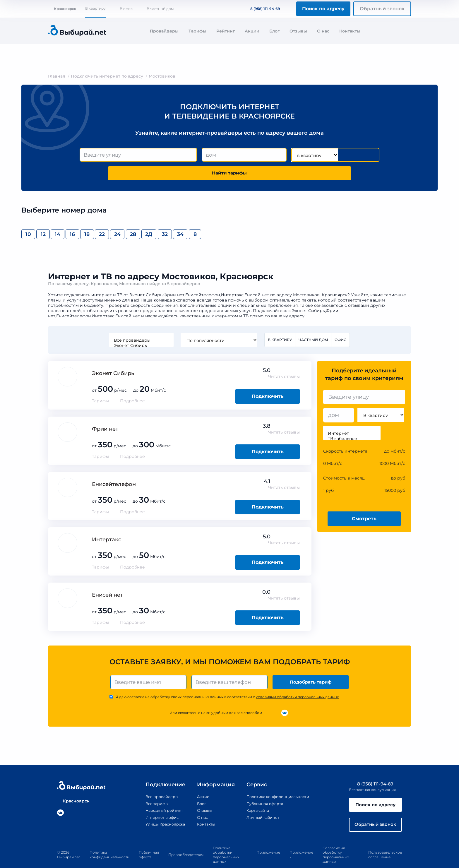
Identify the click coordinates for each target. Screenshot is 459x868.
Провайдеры (164, 31)
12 (62, 218)
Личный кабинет (261, 803)
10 (33, 218)
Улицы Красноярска (160, 810)
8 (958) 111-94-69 (262, 9)
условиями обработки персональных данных (297, 683)
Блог (274, 31)
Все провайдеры (141, 325)
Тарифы (197, 31)
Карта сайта (256, 797)
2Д (267, 218)
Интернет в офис (156, 803)
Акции (252, 31)
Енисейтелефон (114, 469)
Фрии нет (105, 414)
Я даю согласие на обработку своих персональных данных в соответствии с (227, 683)
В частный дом (160, 9)
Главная (57, 76)
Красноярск (62, 9)
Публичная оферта (263, 790)
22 (179, 218)
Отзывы (298, 31)
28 (238, 218)
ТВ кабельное (352, 424)
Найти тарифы (346, 155)
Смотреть (364, 503)
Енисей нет (107, 580)
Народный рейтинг (159, 797)
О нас (323, 31)
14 (92, 218)
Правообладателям (186, 843)
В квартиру (95, 8)
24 (209, 218)
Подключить (268, 381)
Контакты (350, 31)
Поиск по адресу (323, 9)
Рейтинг (226, 31)
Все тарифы (150, 790)
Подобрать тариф (312, 668)
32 (297, 218)
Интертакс (107, 524)
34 (326, 218)
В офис (126, 9)
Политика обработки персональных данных (226, 843)
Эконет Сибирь (141, 330)
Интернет (352, 418)
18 (150, 218)
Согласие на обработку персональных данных (336, 843)
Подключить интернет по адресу (107, 76)
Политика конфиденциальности (278, 783)
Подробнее (132, 386)
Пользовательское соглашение (385, 843)
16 (121, 218)
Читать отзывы (284, 362)
